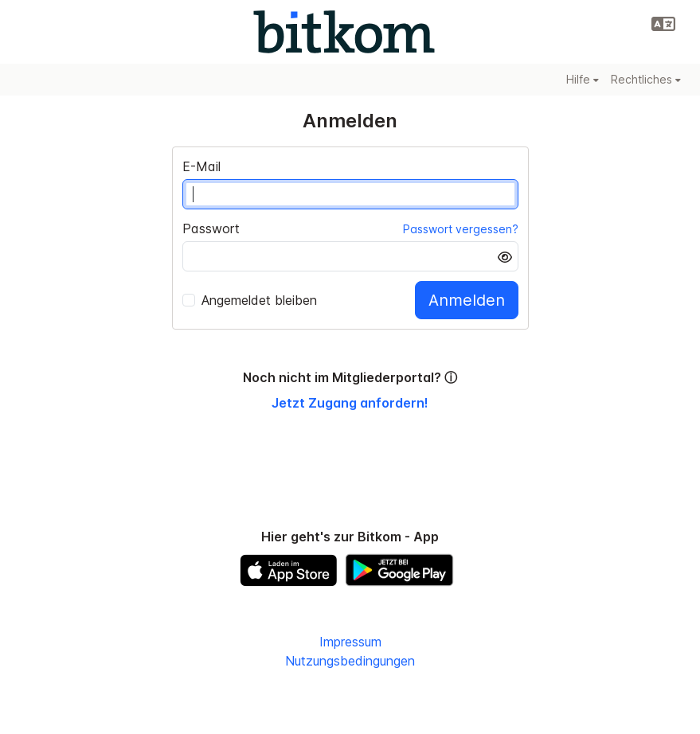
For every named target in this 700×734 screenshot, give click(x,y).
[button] (663, 24)
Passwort (211, 228)
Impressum (350, 642)
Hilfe (583, 79)
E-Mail (201, 166)
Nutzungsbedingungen (350, 661)
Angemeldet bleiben (250, 300)
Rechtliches (646, 79)
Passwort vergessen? (461, 229)
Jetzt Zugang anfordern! (350, 403)
